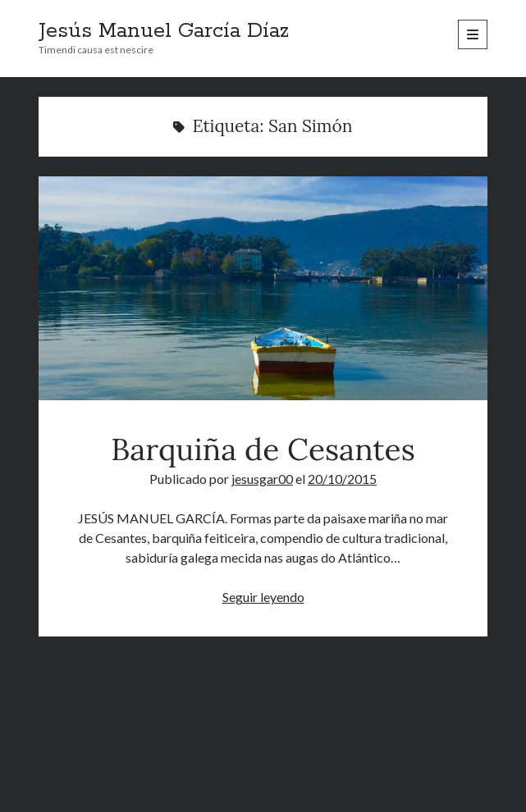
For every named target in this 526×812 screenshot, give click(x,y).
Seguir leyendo (263, 597)
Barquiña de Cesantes (263, 288)
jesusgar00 (262, 479)
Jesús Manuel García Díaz (164, 31)
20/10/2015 (342, 479)
